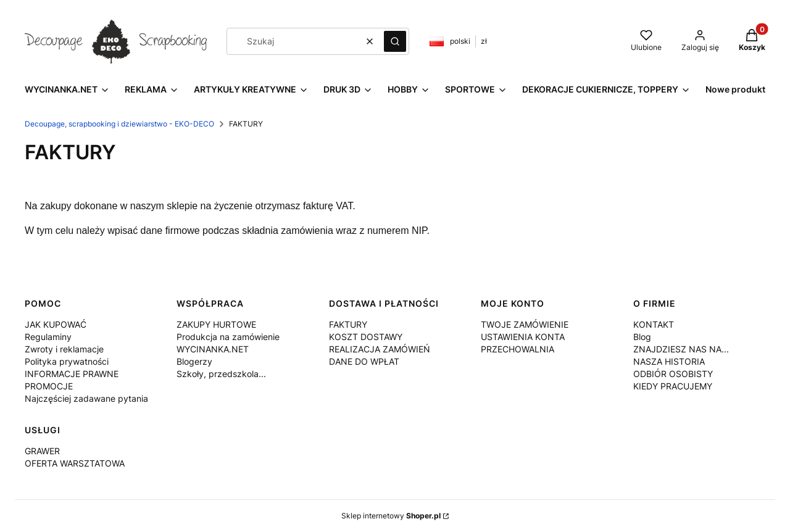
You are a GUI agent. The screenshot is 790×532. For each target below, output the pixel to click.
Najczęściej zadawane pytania (86, 398)
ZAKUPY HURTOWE (216, 324)
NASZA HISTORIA (669, 361)
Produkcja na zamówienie (228, 337)
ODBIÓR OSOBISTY (673, 374)
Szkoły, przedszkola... (221, 374)
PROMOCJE (49, 386)
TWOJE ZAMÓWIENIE (525, 324)
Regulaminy (48, 337)
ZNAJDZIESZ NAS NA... (681, 349)
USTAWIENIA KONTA (523, 337)
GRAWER (42, 451)
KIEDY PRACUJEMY (673, 386)
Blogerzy (194, 361)
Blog (642, 337)
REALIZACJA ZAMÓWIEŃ (380, 349)
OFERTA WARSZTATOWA (75, 463)
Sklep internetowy (391, 516)
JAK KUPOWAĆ (56, 324)
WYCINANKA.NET (213, 349)
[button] (395, 41)
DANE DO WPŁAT (364, 361)
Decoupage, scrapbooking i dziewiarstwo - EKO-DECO (119, 124)
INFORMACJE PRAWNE (72, 374)
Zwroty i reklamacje (64, 349)
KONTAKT (654, 324)
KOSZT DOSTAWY (366, 337)
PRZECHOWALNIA (518, 349)
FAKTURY (348, 324)
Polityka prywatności (67, 361)
